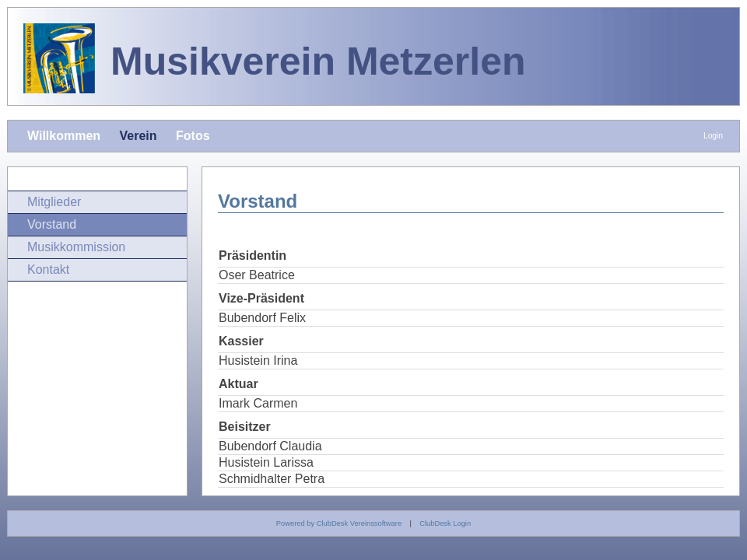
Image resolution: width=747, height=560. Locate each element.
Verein (139, 136)
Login (713, 136)
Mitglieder (54, 202)
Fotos (193, 136)
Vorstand (52, 224)
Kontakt (48, 269)
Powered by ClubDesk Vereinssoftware (339, 523)
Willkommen (64, 136)
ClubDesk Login (445, 523)
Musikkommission (76, 247)
